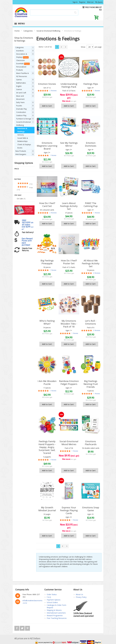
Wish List (90, 2)
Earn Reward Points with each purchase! (27, 221)
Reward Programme (55, 615)
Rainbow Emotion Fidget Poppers (69, 383)
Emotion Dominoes (91, 144)
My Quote (99, 2)
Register (82, 2)
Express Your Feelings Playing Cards (69, 510)
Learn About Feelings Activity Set (69, 206)
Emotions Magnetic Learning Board (47, 146)
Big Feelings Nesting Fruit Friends (91, 384)
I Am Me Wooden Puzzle (47, 383)
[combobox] (54, 12)
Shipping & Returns (54, 610)
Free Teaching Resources (57, 618)
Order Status (52, 594)
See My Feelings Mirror (69, 144)
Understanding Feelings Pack (69, 85)
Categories (28, 31)
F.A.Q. (49, 597)
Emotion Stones (47, 84)
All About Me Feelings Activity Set (91, 263)
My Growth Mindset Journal (47, 509)
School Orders (52, 602)
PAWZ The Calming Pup (91, 205)
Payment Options (54, 600)
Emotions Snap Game (91, 509)
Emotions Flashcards (91, 443)
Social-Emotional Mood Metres (69, 443)
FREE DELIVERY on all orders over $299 (27, 204)
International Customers (56, 613)
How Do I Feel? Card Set (47, 205)
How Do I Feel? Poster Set (69, 262)
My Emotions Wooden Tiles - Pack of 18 (69, 324)
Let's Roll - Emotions (91, 322)
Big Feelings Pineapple (47, 262)
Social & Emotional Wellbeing (49, 31)
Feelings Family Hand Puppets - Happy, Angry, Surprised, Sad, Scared (47, 447)
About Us (79, 594)
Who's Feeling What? (47, 322)
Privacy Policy (81, 597)
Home (17, 31)
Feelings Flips (91, 84)
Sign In (75, 2)
